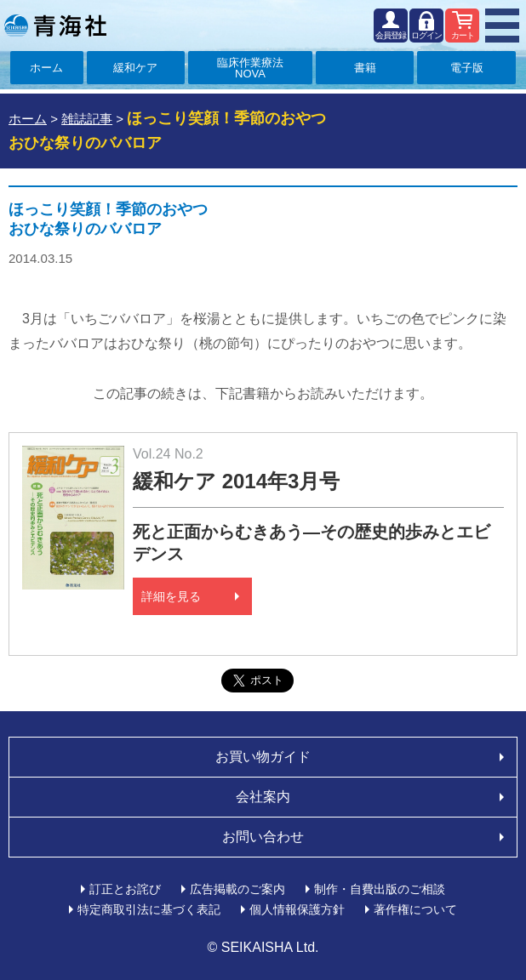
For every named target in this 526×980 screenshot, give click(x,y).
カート (463, 35)
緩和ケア (135, 68)
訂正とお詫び (125, 889)
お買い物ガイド (263, 757)
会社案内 (263, 797)
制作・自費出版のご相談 (380, 889)
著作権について (415, 909)
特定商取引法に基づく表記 (149, 909)
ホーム (46, 68)
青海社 (55, 26)
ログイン (426, 35)
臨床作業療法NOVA (250, 68)
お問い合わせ (263, 837)
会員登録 (391, 35)
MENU (502, 26)
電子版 (467, 68)
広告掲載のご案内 (237, 889)
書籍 (365, 68)
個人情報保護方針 (297, 909)
